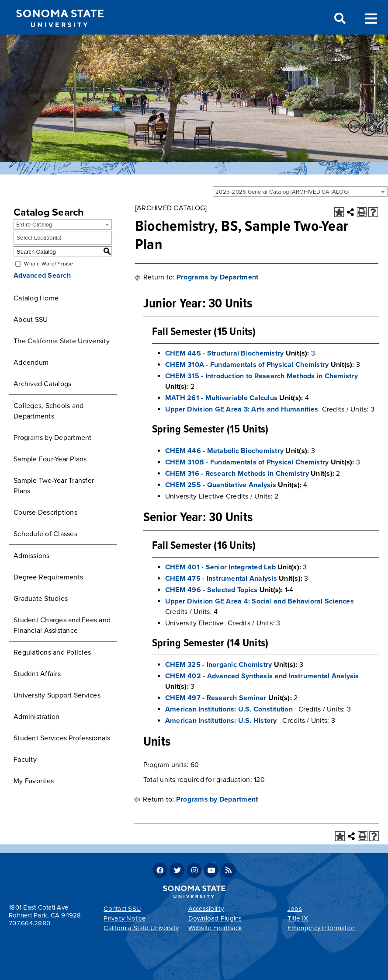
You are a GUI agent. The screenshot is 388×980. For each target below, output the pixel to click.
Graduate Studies (41, 599)
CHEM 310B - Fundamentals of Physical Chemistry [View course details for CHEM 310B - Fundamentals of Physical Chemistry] (247, 462)
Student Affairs (37, 674)
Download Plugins (215, 918)
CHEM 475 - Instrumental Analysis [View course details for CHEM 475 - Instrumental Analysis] (221, 579)
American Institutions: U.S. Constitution (229, 709)
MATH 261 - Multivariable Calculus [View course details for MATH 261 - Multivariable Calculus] (221, 398)
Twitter (177, 870)
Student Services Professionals (62, 738)
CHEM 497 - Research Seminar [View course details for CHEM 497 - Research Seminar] (216, 698)
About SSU (31, 320)
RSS (229, 870)
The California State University (62, 341)
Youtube (211, 870)
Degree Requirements (48, 577)
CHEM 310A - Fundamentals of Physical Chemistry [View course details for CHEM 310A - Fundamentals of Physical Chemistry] (247, 365)
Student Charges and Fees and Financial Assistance (62, 625)
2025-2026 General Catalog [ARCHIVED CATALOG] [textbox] (282, 192)
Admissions (32, 556)
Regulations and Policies (52, 652)
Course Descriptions (45, 513)
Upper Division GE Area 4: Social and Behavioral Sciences (260, 601)
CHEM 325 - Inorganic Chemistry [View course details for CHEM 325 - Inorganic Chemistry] (219, 665)
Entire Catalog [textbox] (34, 225)
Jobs (295, 909)
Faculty (25, 760)
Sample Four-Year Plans (50, 459)
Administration (37, 717)
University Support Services (57, 695)
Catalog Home (36, 298)
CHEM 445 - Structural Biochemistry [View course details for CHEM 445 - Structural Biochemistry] (225, 353)
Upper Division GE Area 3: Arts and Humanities (242, 409)
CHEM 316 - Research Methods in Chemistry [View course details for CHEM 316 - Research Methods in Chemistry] (237, 474)
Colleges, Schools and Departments (48, 411)
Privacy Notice (125, 918)
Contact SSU (122, 909)
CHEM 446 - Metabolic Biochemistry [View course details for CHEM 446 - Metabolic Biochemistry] (224, 451)
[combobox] (300, 192)
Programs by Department (53, 438)
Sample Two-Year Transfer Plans (54, 486)
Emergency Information (322, 928)
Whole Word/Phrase (48, 264)
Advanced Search (42, 276)
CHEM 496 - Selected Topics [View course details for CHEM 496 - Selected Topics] (211, 590)
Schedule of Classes (45, 534)
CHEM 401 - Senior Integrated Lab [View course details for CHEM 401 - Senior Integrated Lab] (220, 567)
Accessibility (206, 909)
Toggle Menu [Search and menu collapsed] (371, 18)
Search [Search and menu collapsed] (339, 19)
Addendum (31, 363)
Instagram (194, 870)
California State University (141, 928)
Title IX (298, 918)
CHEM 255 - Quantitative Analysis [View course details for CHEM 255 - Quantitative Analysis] (221, 485)
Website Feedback (215, 928)
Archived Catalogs (42, 384)
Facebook (160, 870)
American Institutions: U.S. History (221, 721)
